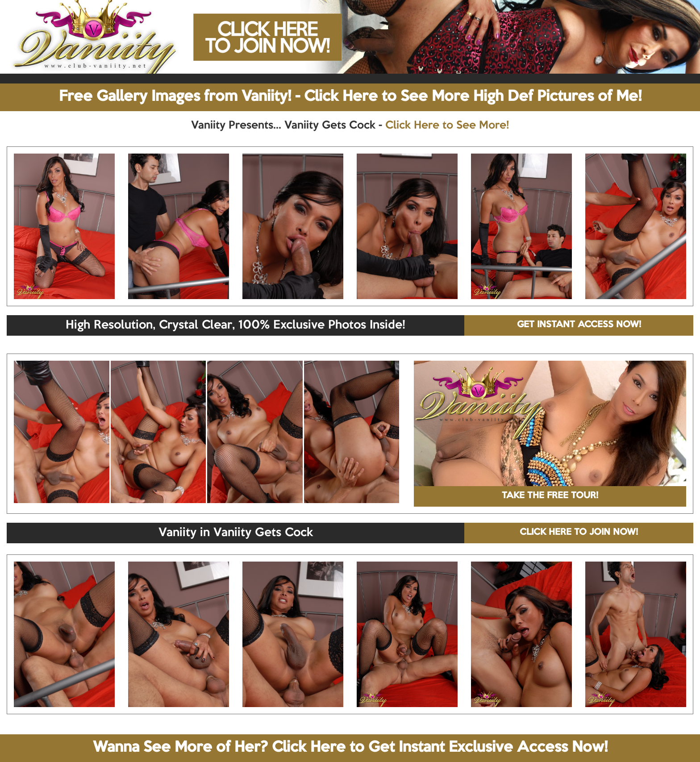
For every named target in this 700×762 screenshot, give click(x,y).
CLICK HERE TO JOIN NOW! (579, 533)
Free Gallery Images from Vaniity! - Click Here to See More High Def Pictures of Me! (350, 97)
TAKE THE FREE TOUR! (550, 496)
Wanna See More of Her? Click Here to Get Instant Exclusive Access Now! (350, 748)
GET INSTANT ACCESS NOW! (579, 325)
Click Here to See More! (447, 125)
